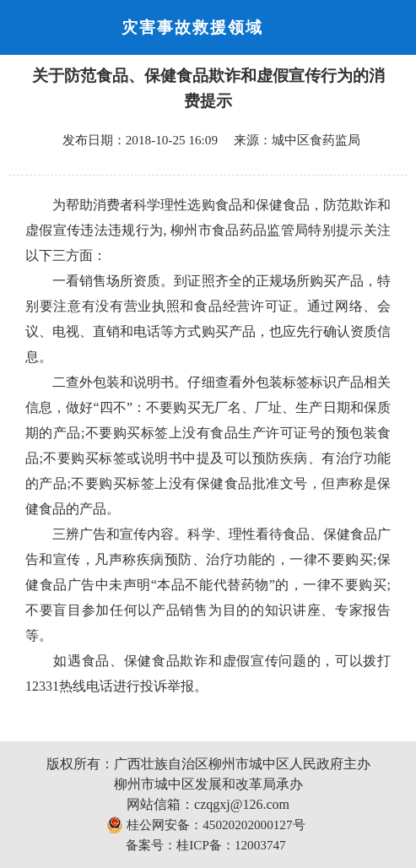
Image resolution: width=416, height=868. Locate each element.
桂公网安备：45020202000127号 (205, 825)
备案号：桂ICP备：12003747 (205, 845)
